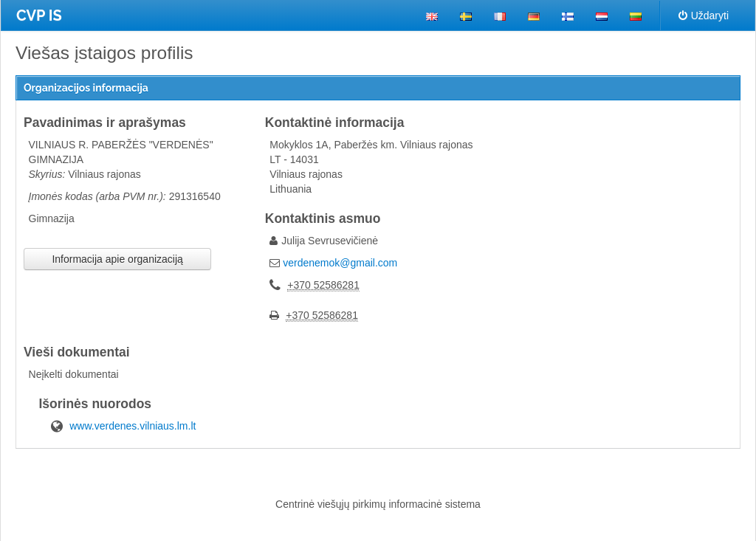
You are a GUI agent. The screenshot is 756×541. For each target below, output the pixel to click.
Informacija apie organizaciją (117, 259)
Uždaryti (704, 15)
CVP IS (39, 15)
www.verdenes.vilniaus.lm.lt (133, 426)
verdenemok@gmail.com (340, 263)
